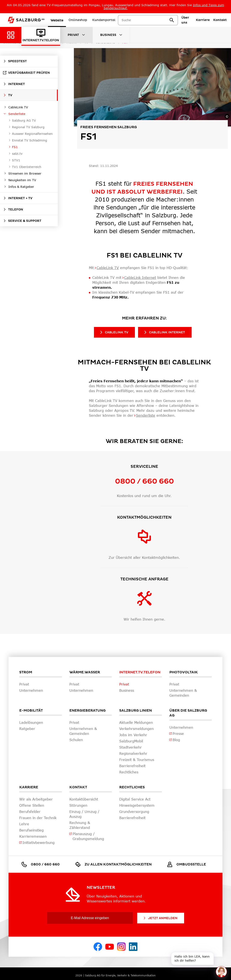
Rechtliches (132, 787)
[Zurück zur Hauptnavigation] (11, 35)
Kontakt (78, 787)
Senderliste (146, 415)
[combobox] (145, 20)
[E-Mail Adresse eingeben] (90, 918)
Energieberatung (87, 711)
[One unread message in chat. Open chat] (221, 972)
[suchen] (172, 20)
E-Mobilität (31, 711)
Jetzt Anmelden (160, 918)
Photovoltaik (184, 672)
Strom (26, 672)
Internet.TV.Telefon (140, 672)
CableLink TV (108, 268)
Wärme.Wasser (85, 672)
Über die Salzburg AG (188, 713)
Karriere (29, 787)
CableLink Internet (140, 277)
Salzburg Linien (136, 711)
